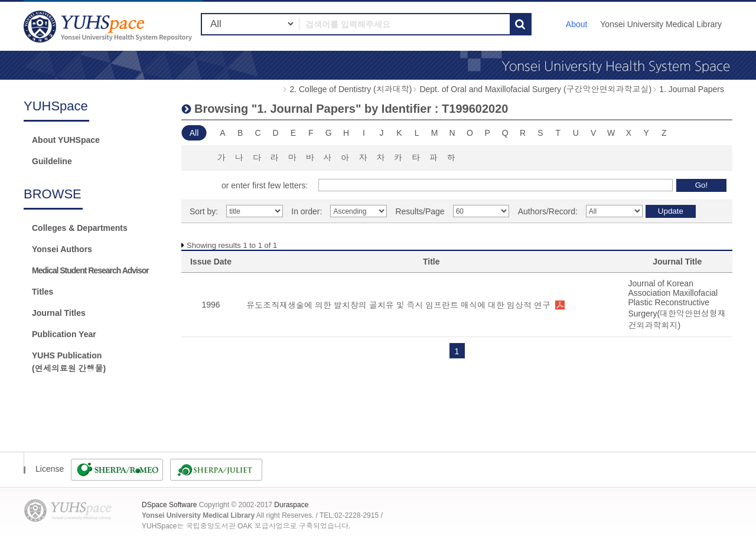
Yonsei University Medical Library (661, 24)
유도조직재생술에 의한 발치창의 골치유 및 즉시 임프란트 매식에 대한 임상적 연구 (398, 305)
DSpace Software (169, 505)
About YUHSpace (66, 140)
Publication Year (64, 334)
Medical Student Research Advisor (90, 270)
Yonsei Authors (62, 249)
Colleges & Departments (80, 228)
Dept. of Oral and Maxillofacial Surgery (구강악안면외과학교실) (535, 89)
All (194, 133)
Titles (43, 292)
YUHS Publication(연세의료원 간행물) (69, 362)
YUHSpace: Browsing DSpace (109, 26)
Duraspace (291, 505)
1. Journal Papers (692, 89)
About (577, 24)
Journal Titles (59, 313)
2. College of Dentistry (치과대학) (351, 89)
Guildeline (52, 161)
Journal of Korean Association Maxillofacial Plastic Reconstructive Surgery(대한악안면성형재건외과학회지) (677, 304)
